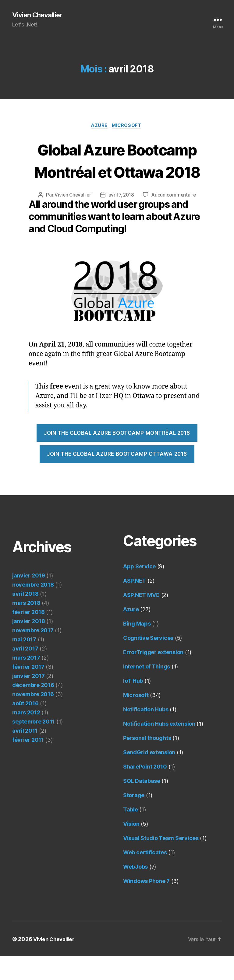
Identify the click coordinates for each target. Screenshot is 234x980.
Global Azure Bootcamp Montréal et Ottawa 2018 (117, 172)
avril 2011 (25, 754)
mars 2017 (26, 681)
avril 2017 (25, 672)
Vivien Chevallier (40, 15)
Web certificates (145, 876)
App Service (139, 590)
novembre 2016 (33, 718)
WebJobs (135, 890)
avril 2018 (25, 617)
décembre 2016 (33, 709)
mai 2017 (24, 663)
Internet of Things (147, 690)
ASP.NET (135, 604)
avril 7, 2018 (121, 218)
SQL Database (142, 805)
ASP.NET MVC (141, 619)
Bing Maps (137, 647)
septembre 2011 (34, 745)
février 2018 (28, 636)
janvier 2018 (29, 645)
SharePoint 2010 (145, 790)
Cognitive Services (148, 662)
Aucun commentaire (175, 218)
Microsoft (128, 127)
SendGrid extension (149, 776)
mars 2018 (26, 627)
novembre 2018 (33, 608)
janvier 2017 (28, 700)
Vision (131, 847)
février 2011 (28, 764)
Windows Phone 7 (146, 905)
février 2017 (28, 691)
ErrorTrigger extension (153, 676)
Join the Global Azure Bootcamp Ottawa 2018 (117, 478)
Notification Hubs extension (159, 747)
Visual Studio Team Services (161, 862)
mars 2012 (26, 736)
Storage (134, 819)
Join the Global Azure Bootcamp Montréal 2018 (117, 456)
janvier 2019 (29, 599)
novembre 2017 (33, 654)
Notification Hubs (146, 733)
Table (131, 833)
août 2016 (25, 727)
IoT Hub (133, 704)
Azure (99, 127)
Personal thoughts (147, 762)
